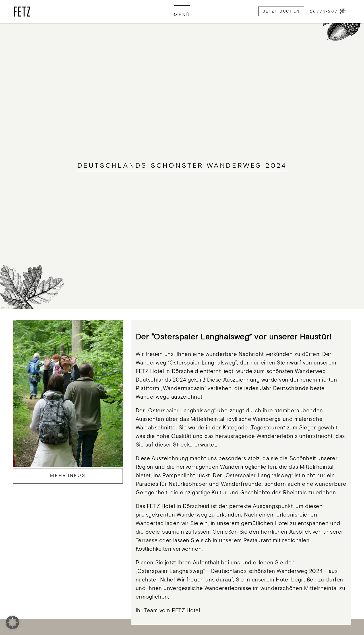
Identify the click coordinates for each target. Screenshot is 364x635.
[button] (13, 622)
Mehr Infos (68, 476)
